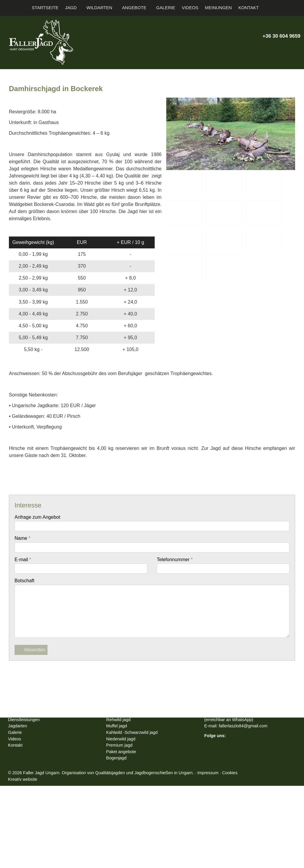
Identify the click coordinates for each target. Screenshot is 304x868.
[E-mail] (244, 48)
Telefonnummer (178, 588)
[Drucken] (184, 697)
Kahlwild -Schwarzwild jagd (135, 815)
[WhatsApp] (163, 697)
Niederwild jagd (123, 821)
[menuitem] (50, 8)
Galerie (15, 815)
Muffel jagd (118, 808)
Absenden (32, 678)
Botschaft (26, 609)
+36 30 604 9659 (276, 36)
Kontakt (16, 827)
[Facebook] (120, 697)
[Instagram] (286, 48)
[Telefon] (255, 48)
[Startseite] (5, 8)
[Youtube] (276, 48)
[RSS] (296, 48)
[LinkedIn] (141, 697)
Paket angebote (124, 834)
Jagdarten (19, 808)
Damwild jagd (121, 795)
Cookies (257, 855)
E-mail (24, 588)
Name (23, 567)
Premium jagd (121, 827)
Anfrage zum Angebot (40, 546)
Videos (15, 821)
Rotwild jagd (119, 789)
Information (21, 795)
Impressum (233, 855)
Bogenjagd (118, 840)
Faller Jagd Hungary (29, 789)
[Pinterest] (152, 697)
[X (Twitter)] (265, 48)
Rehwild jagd (120, 802)
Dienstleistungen (26, 802)
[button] (297, 8)
